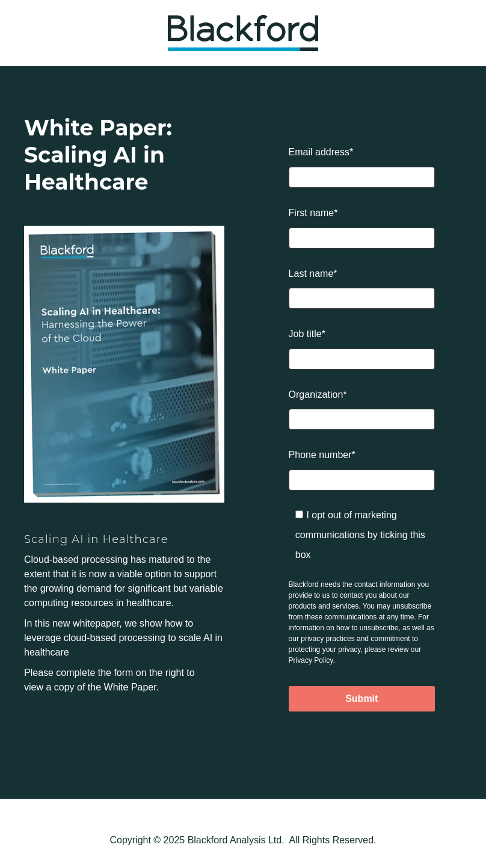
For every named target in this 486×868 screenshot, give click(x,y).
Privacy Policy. (312, 660)
